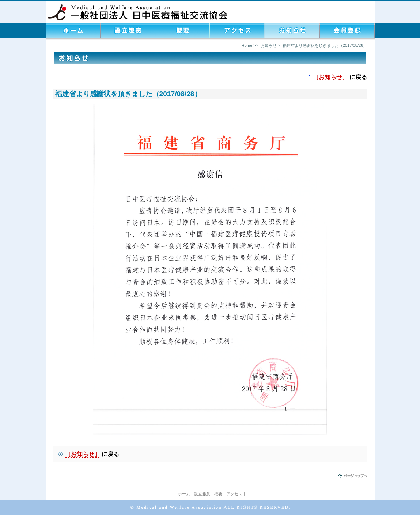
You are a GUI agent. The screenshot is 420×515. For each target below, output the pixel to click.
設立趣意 (202, 494)
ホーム (184, 494)
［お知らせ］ (330, 77)
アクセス (234, 494)
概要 (218, 494)
